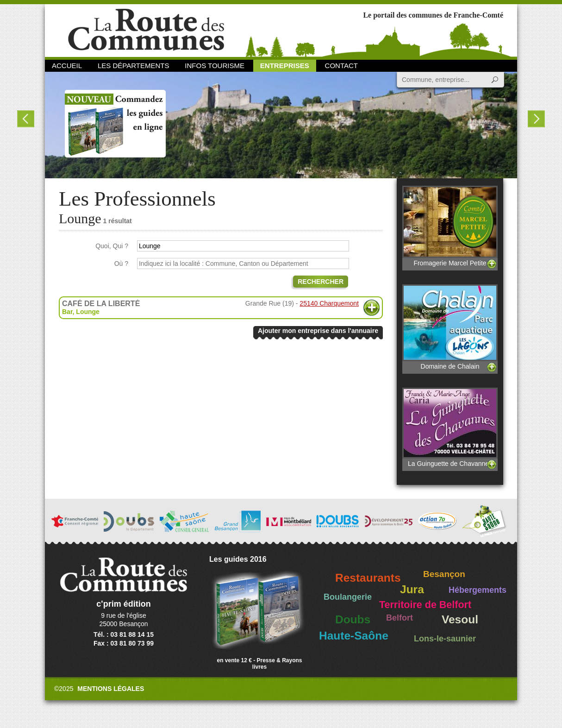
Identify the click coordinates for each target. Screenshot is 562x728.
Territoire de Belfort (425, 605)
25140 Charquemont (329, 303)
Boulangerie (348, 597)
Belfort (400, 618)
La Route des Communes (146, 30)
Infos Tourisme (215, 66)
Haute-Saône (354, 636)
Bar (67, 312)
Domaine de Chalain (450, 327)
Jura (412, 589)
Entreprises (285, 66)
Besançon (444, 574)
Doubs (353, 619)
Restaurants (368, 578)
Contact (341, 66)
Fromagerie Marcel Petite (450, 226)
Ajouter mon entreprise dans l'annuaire (318, 331)
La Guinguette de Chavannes (450, 427)
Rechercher (321, 282)
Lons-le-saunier (445, 639)
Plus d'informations (372, 308)
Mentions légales (111, 689)
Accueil (67, 66)
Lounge (88, 312)
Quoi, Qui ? (112, 246)
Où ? (121, 264)
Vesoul (460, 619)
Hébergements (478, 590)
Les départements (133, 66)
